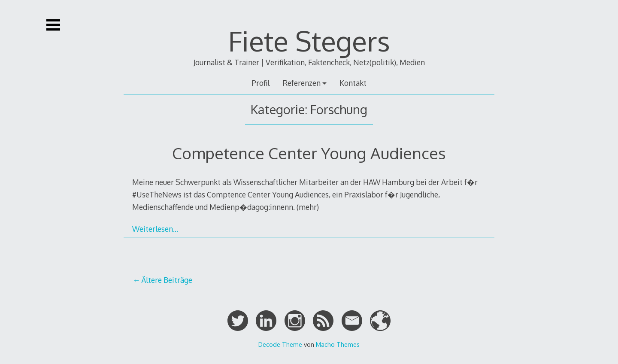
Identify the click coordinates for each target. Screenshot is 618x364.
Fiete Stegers (309, 41)
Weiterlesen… (155, 229)
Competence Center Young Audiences (309, 153)
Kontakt (353, 83)
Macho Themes (338, 344)
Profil (261, 83)
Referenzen (301, 83)
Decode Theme (280, 344)
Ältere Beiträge (167, 280)
